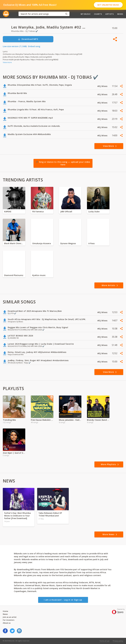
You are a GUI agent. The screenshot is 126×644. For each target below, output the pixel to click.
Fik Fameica (38, 212)
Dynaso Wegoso (68, 243)
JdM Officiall (66, 212)
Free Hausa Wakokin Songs (42, 420)
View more (7, 62)
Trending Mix (9, 420)
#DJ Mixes (103, 86)
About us (7, 623)
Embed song (34, 46)
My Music (86, 14)
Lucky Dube (94, 212)
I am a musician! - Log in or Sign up (63, 600)
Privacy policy (118, 641)
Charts (98, 14)
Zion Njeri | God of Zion (14, 453)
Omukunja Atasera (42, 243)
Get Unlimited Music (108, 5)
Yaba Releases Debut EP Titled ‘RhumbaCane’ (50, 514)
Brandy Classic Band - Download (98, 420)
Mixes (120, 14)
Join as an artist (10, 617)
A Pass (91, 243)
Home (5, 611)
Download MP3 (28, 39)
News (5, 614)
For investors (9, 620)
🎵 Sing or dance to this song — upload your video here (63, 163)
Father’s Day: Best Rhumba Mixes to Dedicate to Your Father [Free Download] (17, 516)
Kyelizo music (39, 275)
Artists (110, 14)
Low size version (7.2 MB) (15, 46)
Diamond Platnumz (14, 275)
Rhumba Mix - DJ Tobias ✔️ (25, 31)
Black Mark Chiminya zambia (14, 243)
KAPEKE (8, 212)
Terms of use (104, 641)
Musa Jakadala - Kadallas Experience (70, 420)
